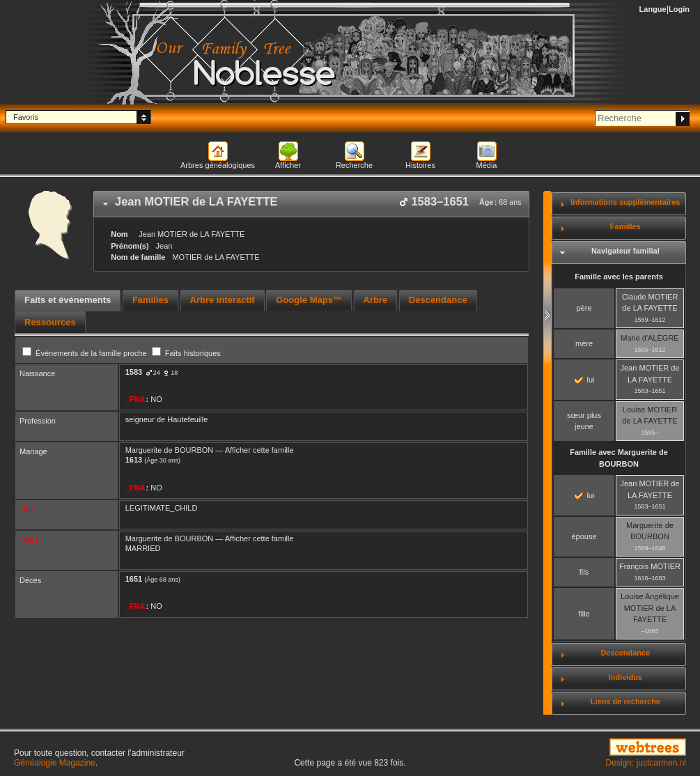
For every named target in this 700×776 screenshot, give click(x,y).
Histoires (420, 165)
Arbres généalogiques (218, 165)
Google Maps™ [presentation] (309, 300)
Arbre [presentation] (376, 300)
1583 (134, 372)
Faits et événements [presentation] (68, 300)
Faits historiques (186, 353)
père (584, 308)
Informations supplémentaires (625, 202)
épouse (584, 536)
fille (584, 614)
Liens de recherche (625, 701)
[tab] (311, 204)
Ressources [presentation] (50, 322)
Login (679, 9)
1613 (134, 460)
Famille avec (619, 458)
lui (584, 380)
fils (584, 572)
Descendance (625, 653)
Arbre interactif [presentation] (223, 300)
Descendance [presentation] (438, 300)
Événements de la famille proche (86, 353)
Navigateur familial (625, 251)
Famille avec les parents (619, 277)
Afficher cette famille (259, 450)
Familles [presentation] (150, 300)
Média (487, 165)
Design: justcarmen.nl (646, 763)
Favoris (26, 117)
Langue (653, 9)
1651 (134, 579)
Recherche (354, 165)
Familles (625, 226)
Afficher (288, 165)
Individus (625, 677)
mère (584, 343)
